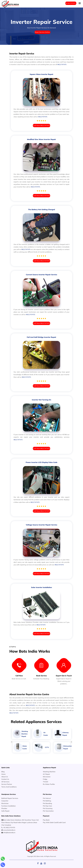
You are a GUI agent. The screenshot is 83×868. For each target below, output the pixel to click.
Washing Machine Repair (25, 734)
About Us (5, 777)
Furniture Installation (9, 806)
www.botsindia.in (9, 830)
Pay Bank (46, 820)
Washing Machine (49, 772)
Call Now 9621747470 (41, 125)
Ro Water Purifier (49, 784)
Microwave (47, 777)
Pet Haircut (47, 798)
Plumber (4, 808)
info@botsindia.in (9, 833)
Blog (3, 772)
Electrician (5, 803)
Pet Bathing (47, 801)
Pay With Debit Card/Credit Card (54, 822)
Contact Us (5, 779)
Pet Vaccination (48, 811)
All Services (5, 782)
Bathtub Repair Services (10, 798)
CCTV (47, 747)
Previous (12, 742)
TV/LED (46, 782)
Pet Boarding (47, 803)
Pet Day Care (47, 806)
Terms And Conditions (9, 787)
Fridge (45, 779)
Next (71, 742)
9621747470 (62, 64)
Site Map (4, 789)
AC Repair (46, 774)
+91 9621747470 (9, 827)
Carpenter (5, 801)
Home (3, 774)
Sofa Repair (5, 811)
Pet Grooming (48, 808)
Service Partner (7, 784)
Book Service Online (42, 32)
